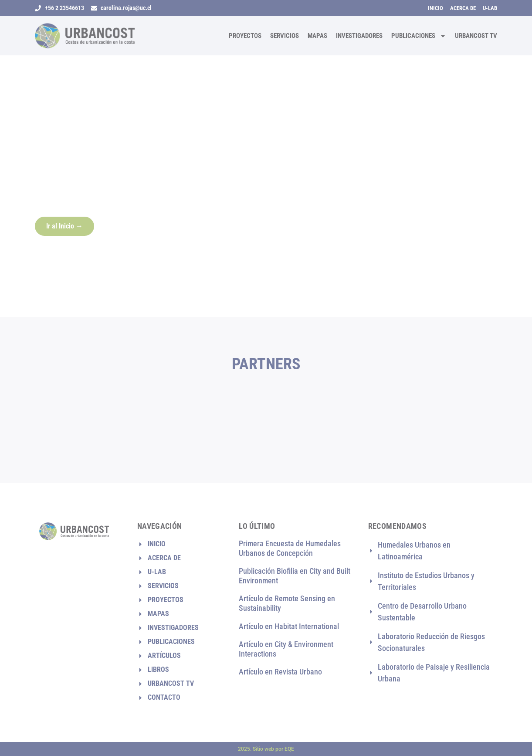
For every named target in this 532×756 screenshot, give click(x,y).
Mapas (317, 36)
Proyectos (245, 36)
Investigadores (359, 36)
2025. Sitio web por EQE (266, 749)
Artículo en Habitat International (289, 626)
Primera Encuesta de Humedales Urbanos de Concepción (290, 548)
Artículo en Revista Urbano (280, 672)
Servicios (285, 36)
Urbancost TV (476, 36)
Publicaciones (419, 36)
